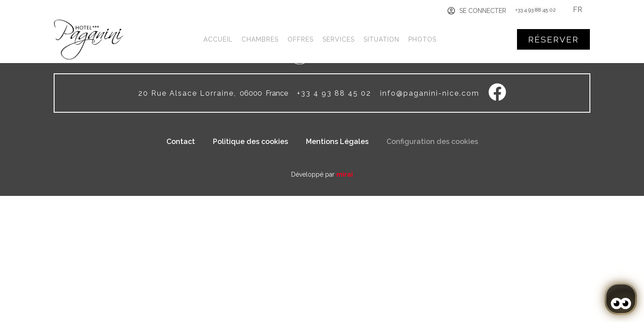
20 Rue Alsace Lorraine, (187, 93)
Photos (422, 39)
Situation (381, 39)
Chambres (260, 39)
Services (339, 39)
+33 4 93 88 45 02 (536, 10)
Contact (181, 142)
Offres (301, 39)
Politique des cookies (250, 142)
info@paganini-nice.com (430, 93)
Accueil (218, 39)
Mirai (345, 174)
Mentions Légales (337, 142)
